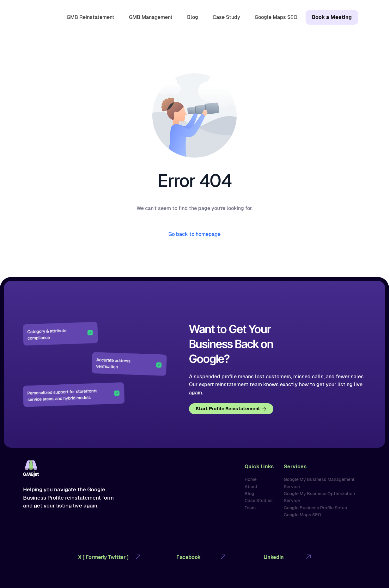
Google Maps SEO (275, 17)
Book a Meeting (331, 17)
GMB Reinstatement (89, 17)
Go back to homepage (195, 234)
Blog (191, 17)
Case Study (225, 17)
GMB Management (149, 17)
